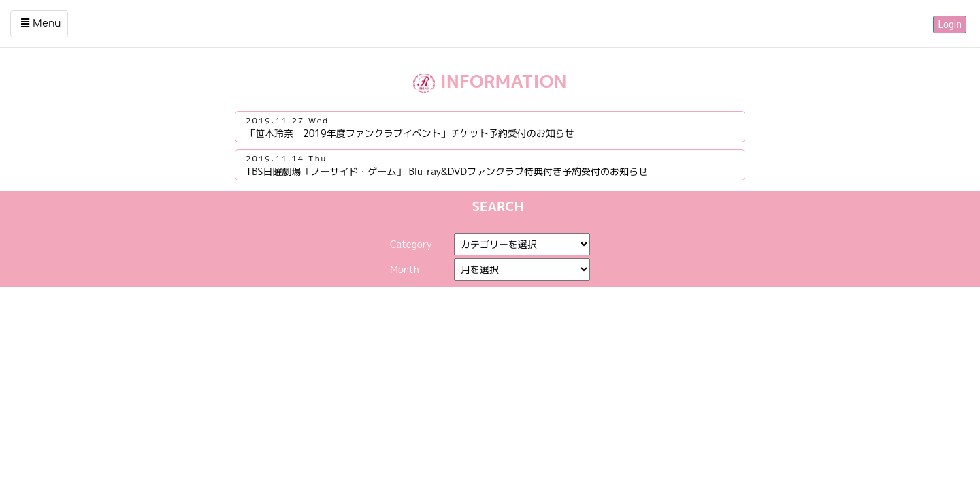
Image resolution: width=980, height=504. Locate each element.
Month (405, 269)
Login (950, 25)
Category (411, 244)
